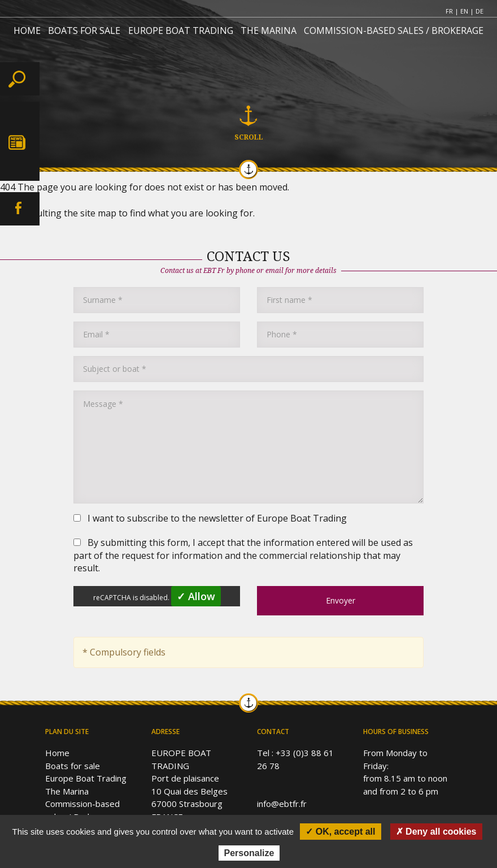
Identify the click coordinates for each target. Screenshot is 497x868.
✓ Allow (196, 596)
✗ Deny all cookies (436, 832)
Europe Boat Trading (86, 778)
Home (57, 753)
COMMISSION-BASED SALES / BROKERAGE (394, 31)
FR (449, 11)
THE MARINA (269, 31)
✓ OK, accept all (340, 832)
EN (464, 11)
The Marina (67, 791)
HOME (27, 31)
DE (479, 11)
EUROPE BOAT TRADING (181, 31)
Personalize (249, 853)
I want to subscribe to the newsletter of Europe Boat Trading (210, 518)
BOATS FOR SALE (84, 31)
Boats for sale (73, 766)
